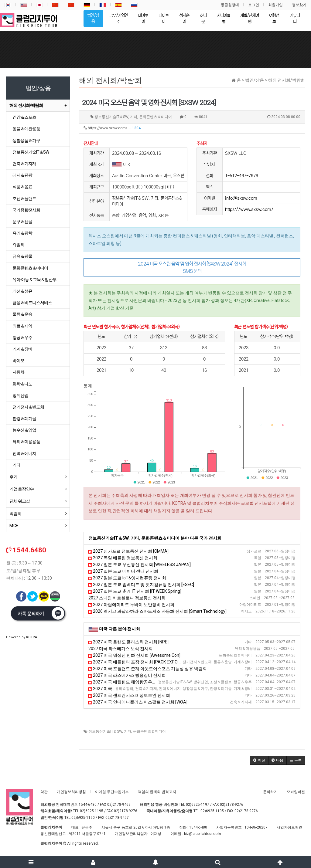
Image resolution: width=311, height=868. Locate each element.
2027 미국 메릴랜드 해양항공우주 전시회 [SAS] (135, 682)
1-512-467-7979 (242, 176)
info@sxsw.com (241, 198)
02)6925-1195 (92, 811)
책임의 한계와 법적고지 (157, 792)
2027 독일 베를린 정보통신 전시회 (123, 558)
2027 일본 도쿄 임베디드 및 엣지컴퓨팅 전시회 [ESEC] (141, 585)
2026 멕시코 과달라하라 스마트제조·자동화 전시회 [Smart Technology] (157, 611)
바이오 (18, 361)
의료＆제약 (22, 326)
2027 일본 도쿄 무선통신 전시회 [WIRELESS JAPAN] (140, 565)
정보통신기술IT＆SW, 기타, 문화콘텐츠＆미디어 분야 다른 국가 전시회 (155, 538)
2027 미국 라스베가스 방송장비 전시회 (127, 675)
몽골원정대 (230, 5)
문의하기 (270, 792)
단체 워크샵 (20, 501)
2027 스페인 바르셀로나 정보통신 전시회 (127, 598)
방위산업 (20, 395)
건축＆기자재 (24, 164)
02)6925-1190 (83, 818)
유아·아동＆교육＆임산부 (34, 280)
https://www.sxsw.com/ (112, 128)
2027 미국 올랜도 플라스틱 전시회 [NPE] (128, 642)
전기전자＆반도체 (28, 407)
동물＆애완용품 (26, 129)
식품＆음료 (22, 187)
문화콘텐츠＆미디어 (149, 731)
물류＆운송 (22, 314)
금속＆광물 (22, 256)
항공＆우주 (22, 337)
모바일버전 (296, 792)
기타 (128, 731)
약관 (44, 792)
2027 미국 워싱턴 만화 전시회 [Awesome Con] (134, 655)
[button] (259, 760)
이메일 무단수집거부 (112, 792)
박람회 (15, 514)
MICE (14, 526)
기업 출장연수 (22, 489)
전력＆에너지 (24, 453)
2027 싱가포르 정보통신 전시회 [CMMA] (128, 551)
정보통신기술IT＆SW (105, 731)
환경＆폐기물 (24, 419)
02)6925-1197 (198, 805)
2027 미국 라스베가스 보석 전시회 (121, 649)
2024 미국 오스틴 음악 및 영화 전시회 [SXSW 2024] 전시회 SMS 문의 (192, 267)
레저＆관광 (22, 175)
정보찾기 (299, 5)
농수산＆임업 (24, 430)
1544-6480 (88, 805)
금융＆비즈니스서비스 (32, 303)
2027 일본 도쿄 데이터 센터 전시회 (123, 571)
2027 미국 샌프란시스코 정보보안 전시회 (129, 695)
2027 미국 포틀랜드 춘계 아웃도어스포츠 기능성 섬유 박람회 (148, 669)
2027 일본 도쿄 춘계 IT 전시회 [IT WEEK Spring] (135, 591)
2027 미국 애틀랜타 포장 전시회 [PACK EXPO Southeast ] (145, 662)
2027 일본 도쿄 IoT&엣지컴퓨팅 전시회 (127, 578)
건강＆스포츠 (24, 117)
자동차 (18, 372)
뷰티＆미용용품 (26, 442)
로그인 (254, 5)
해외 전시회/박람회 (26, 105)
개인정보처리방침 (71, 792)
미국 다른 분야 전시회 (120, 629)
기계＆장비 (22, 349)
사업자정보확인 (289, 827)
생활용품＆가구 (26, 141)
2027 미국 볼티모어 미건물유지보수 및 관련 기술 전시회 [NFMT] (151, 689)
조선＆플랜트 (24, 198)
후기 (13, 477)
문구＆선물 (22, 222)
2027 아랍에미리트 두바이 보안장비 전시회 (131, 605)
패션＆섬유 (22, 291)
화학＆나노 (22, 384)
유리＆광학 (22, 233)
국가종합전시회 (26, 210)
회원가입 (275, 5)
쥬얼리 (18, 245)
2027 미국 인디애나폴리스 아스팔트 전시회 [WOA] (138, 702)
